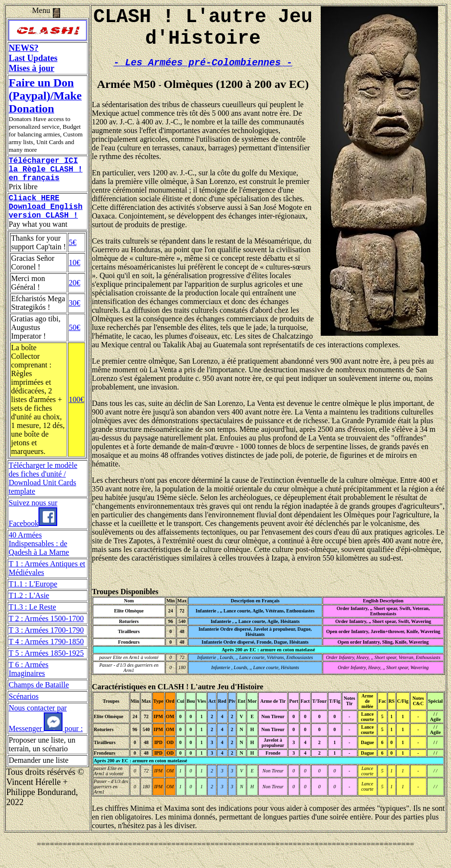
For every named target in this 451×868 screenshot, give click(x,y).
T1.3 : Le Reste (32, 618)
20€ (75, 294)
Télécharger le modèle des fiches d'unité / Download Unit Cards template (43, 490)
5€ (73, 254)
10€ (75, 274)
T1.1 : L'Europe (33, 595)
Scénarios (24, 708)
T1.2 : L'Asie (29, 607)
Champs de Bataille (39, 696)
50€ (75, 339)
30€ (75, 314)
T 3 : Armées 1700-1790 (46, 642)
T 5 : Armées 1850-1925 (46, 665)
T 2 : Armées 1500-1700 (46, 630)
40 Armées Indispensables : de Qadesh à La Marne (39, 555)
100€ (76, 411)
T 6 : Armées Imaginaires (29, 680)
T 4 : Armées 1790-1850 (46, 653)
